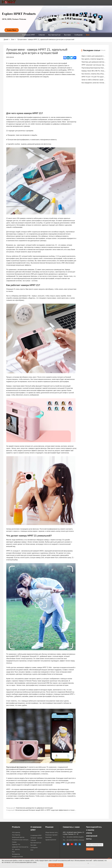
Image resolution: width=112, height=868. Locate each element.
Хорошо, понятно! (56, 865)
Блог (88, 35)
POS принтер (16, 832)
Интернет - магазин (36, 838)
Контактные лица (52, 7)
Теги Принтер (16, 835)
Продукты (17, 7)
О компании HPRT (29, 35)
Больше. (103, 50)
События (42, 35)
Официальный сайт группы (77, 7)
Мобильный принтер (18, 837)
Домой (7, 7)
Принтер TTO (16, 845)
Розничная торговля (51, 835)
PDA (13, 852)
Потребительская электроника (21, 840)
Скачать (28, 7)
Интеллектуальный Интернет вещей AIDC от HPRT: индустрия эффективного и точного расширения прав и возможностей (57, 810)
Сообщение (78, 35)
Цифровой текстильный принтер (21, 847)
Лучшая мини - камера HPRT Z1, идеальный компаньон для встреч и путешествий (46, 39)
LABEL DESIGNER (97, 7)
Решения (38, 7)
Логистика (48, 837)
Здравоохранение (51, 840)
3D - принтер (16, 849)
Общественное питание (52, 832)
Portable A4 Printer (17, 857)
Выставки (67, 35)
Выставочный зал (54, 35)
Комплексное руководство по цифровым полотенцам (34, 808)
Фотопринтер (16, 854)
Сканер (14, 842)
